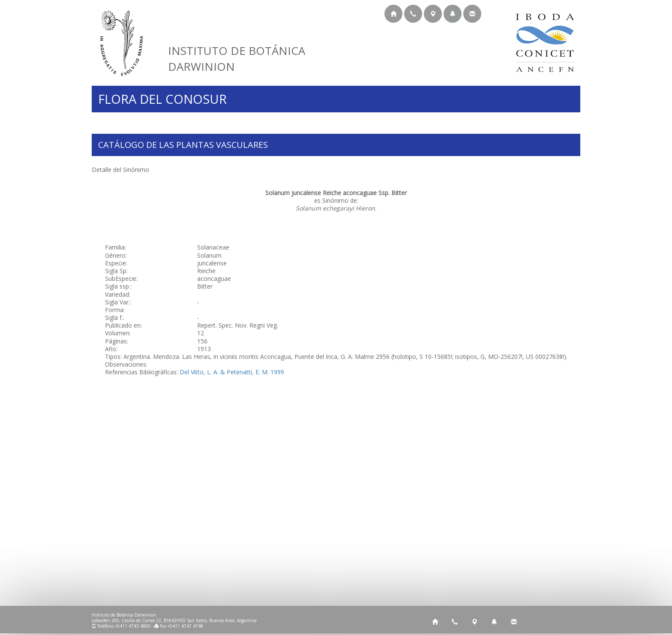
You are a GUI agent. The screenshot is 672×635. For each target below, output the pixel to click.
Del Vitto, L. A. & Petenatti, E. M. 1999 (232, 372)
